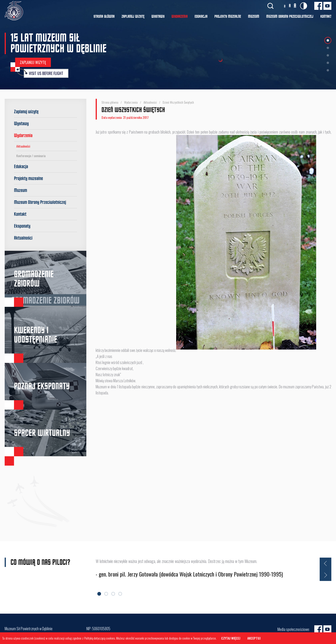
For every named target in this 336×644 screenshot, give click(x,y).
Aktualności (23, 146)
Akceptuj (254, 638)
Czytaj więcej (231, 638)
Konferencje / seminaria (31, 156)
